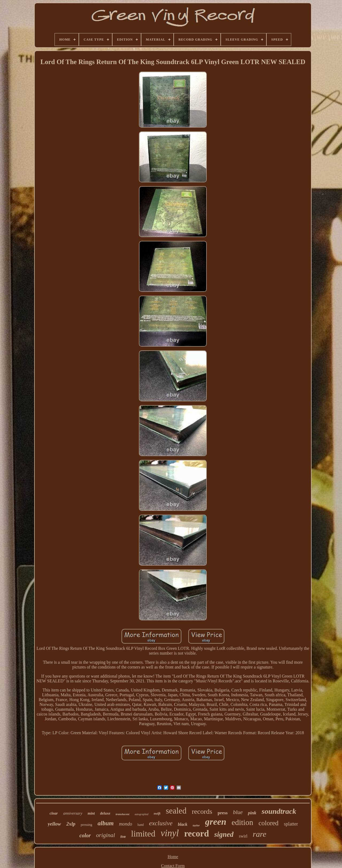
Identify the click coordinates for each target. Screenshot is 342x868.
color (85, 835)
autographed (141, 814)
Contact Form (173, 866)
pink (252, 813)
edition (242, 822)
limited (143, 834)
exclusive (161, 823)
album (106, 823)
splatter (291, 824)
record (197, 834)
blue (238, 812)
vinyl (170, 833)
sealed (176, 811)
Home (173, 857)
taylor (196, 825)
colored (268, 823)
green (216, 822)
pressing (86, 825)
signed (224, 834)
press (222, 813)
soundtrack (279, 811)
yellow (55, 824)
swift (157, 813)
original (106, 835)
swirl (243, 836)
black (183, 824)
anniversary (73, 813)
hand (140, 825)
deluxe (105, 813)
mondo (125, 824)
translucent (123, 814)
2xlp (71, 824)
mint (91, 813)
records (202, 812)
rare (260, 834)
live (123, 837)
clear (54, 813)
